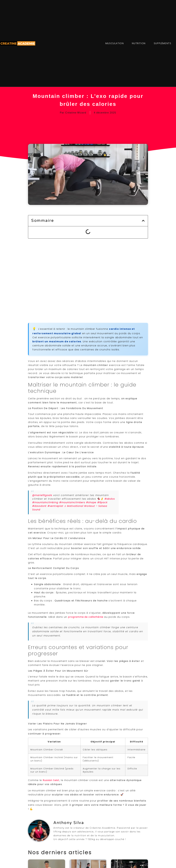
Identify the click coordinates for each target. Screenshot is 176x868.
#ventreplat (55, 506)
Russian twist (51, 780)
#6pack (102, 502)
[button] (143, 221)
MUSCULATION (115, 43)
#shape (91, 502)
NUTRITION (139, 43)
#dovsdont (39, 506)
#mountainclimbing (45, 502)
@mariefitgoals (42, 495)
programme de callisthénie (86, 617)
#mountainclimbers (72, 502)
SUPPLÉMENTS (163, 43)
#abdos (110, 499)
